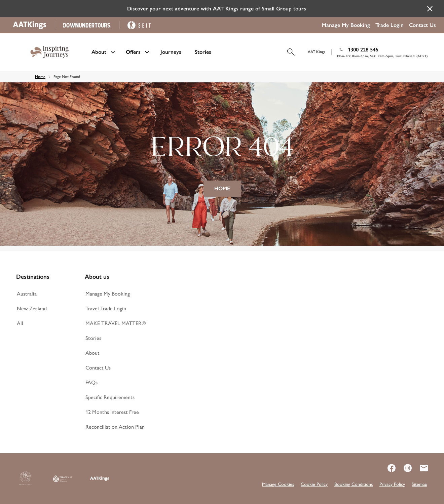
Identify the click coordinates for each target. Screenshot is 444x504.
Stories (203, 52)
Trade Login (390, 25)
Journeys (171, 52)
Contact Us (422, 25)
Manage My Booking (346, 25)
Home (40, 77)
